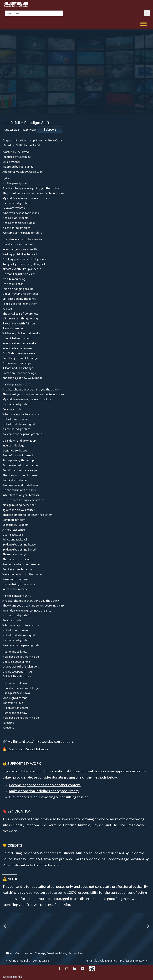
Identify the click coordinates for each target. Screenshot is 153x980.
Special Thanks (13, 977)
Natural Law (75, 953)
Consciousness (24, 953)
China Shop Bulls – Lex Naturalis (28, 961)
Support (50, 130)
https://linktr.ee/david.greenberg (48, 741)
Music (63, 953)
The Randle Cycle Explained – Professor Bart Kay (115, 961)
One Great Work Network (28, 749)
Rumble (84, 825)
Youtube (55, 825)
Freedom (52, 953)
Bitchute (70, 825)
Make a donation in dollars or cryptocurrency (44, 791)
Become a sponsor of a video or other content (45, 785)
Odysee (98, 825)
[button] (5, 926)
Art (12, 953)
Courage (40, 953)
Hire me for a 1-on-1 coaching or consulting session (49, 797)
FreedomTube (36, 825)
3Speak (17, 825)
